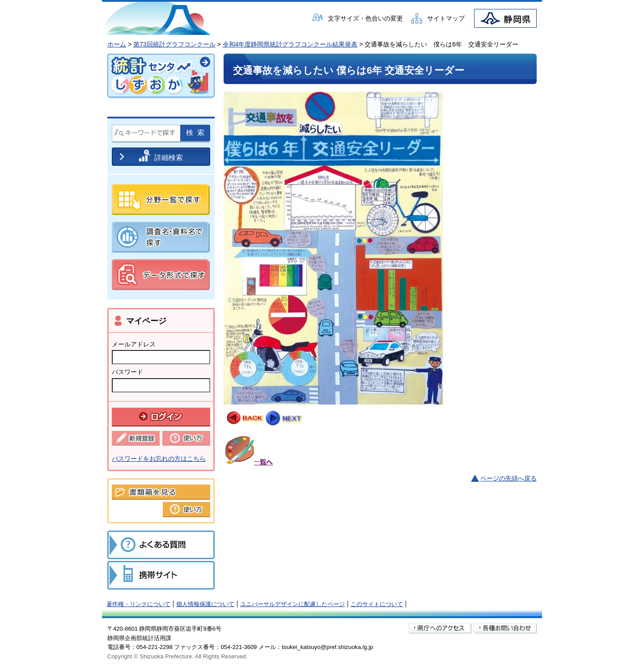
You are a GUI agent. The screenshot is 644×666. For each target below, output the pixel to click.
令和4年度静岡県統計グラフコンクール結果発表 (290, 44)
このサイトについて (377, 604)
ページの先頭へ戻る (508, 478)
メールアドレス (134, 344)
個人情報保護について (205, 604)
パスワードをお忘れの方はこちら (159, 459)
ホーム (117, 44)
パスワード (127, 372)
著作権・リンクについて (138, 604)
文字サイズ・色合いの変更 (365, 18)
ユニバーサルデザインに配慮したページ (292, 604)
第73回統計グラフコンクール (174, 44)
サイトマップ (446, 18)
